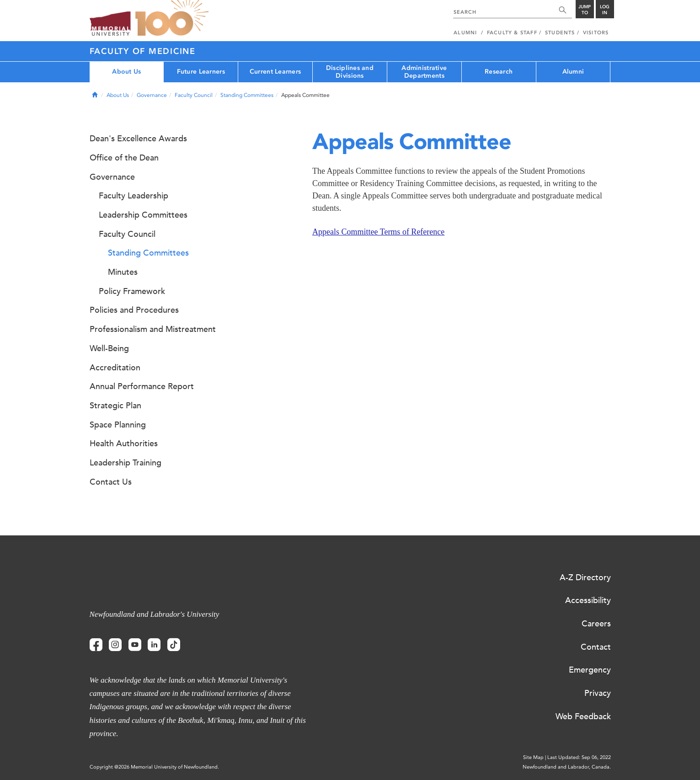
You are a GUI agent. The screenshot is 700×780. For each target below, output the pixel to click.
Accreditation (115, 368)
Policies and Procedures (134, 310)
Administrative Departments (424, 72)
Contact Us (111, 482)
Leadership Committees (143, 215)
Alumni (573, 72)
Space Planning (118, 425)
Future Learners (201, 72)
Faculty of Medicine (143, 51)
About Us (126, 72)
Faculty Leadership (134, 196)
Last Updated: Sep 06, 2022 (579, 757)
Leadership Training (126, 463)
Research (499, 72)
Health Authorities (124, 443)
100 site (172, 18)
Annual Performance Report (142, 386)
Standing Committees (247, 95)
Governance (152, 95)
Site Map (533, 757)
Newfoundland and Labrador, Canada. (567, 767)
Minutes (123, 272)
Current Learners (275, 72)
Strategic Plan (115, 406)
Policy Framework (132, 291)
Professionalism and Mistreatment (153, 329)
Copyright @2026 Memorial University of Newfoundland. (154, 767)
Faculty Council (194, 95)
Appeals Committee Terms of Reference (378, 232)
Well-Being (109, 348)
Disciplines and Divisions (350, 72)
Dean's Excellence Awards (138, 139)
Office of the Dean (124, 158)
